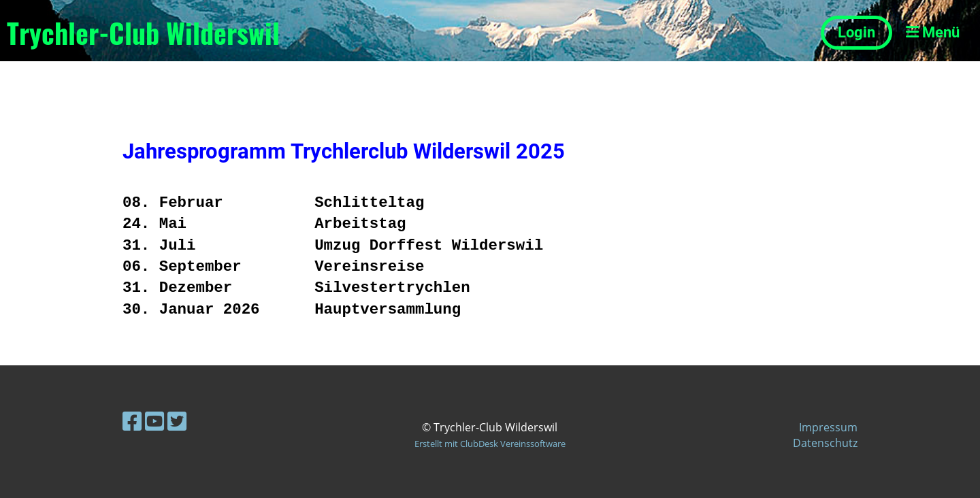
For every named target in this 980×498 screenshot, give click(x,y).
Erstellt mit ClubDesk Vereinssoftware (490, 444)
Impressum (828, 427)
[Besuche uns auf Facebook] (132, 421)
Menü (933, 32)
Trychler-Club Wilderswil (143, 33)
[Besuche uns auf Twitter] (177, 421)
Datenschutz (825, 443)
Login (856, 32)
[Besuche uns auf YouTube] (154, 421)
